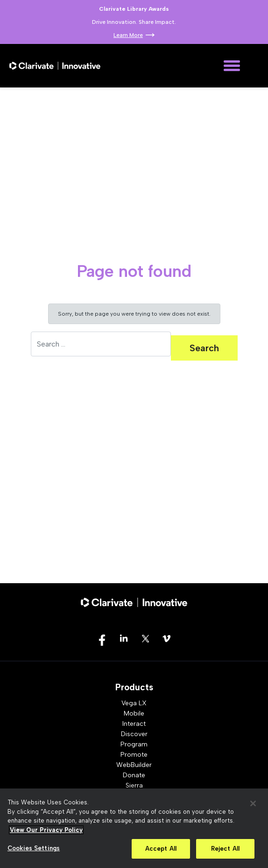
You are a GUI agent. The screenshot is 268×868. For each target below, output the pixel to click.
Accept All (161, 849)
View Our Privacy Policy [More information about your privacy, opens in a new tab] (46, 830)
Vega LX (134, 703)
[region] (134, 828)
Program (134, 744)
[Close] (253, 803)
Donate (134, 775)
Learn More (128, 35)
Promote (134, 755)
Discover (134, 734)
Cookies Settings (34, 848)
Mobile (134, 713)
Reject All (225, 849)
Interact (134, 724)
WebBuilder (134, 765)
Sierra (134, 785)
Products (134, 687)
